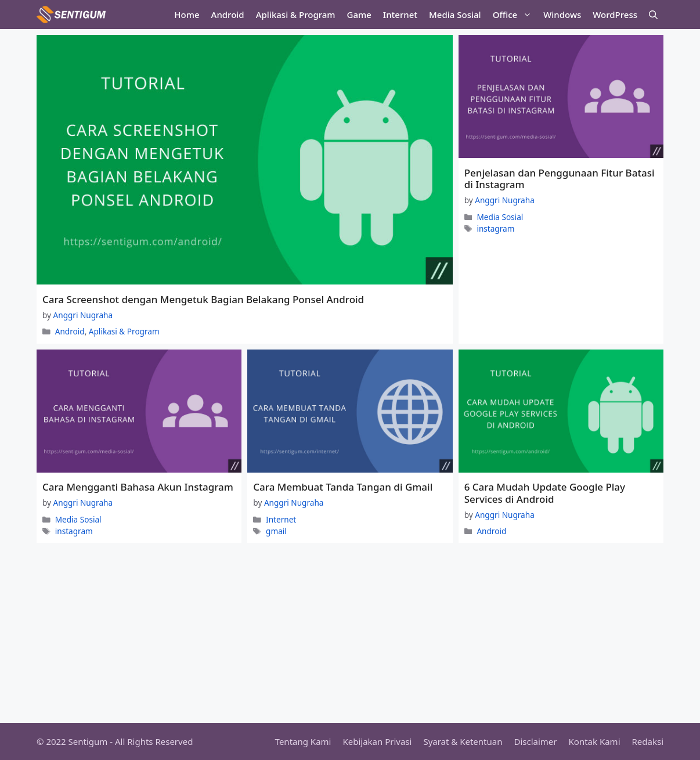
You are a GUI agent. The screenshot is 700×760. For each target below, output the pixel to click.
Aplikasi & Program (296, 15)
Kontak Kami (595, 741)
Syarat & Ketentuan (463, 741)
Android (228, 15)
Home (187, 15)
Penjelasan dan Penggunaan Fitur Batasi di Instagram (560, 179)
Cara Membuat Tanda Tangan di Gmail (343, 487)
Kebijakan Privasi (377, 741)
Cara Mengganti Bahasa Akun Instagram (138, 487)
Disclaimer (535, 741)
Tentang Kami (303, 741)
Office (515, 15)
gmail (276, 531)
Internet (400, 15)
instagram (495, 228)
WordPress (615, 15)
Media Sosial (455, 15)
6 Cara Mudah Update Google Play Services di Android (545, 493)
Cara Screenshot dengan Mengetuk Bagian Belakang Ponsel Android (203, 299)
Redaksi (648, 741)
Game (359, 15)
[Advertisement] (350, 636)
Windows (562, 15)
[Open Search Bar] (653, 15)
